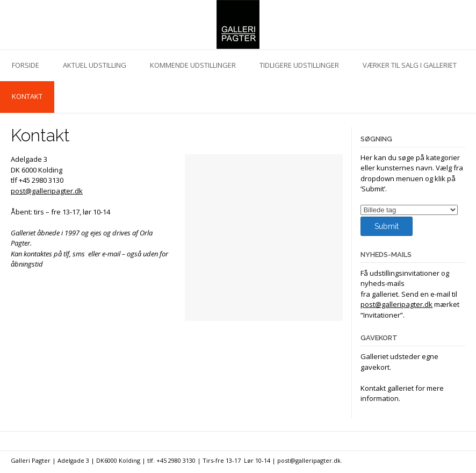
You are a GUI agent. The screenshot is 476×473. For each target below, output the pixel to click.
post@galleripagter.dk (47, 191)
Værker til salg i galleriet (410, 65)
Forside (26, 65)
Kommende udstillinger (193, 65)
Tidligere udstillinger (299, 65)
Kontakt (27, 96)
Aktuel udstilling (95, 65)
